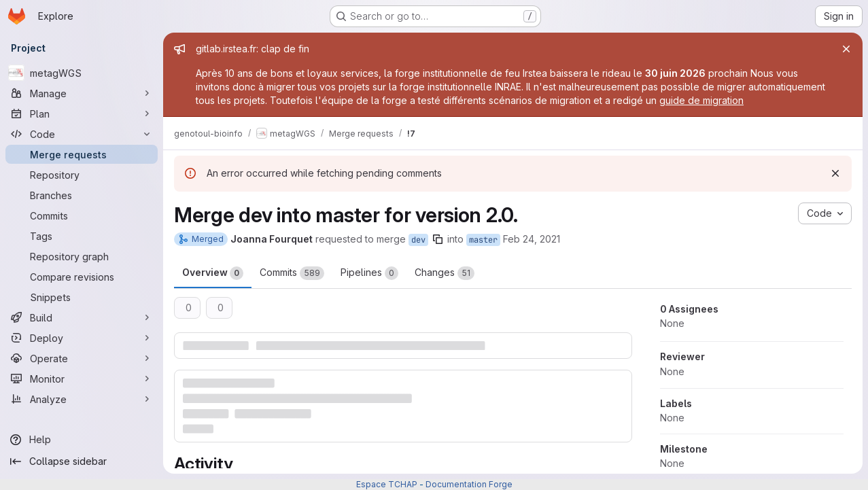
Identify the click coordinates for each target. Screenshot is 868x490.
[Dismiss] (835, 173)
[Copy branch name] (438, 239)
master (483, 240)
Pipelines (369, 273)
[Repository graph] (82, 256)
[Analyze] (82, 399)
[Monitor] (82, 379)
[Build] (82, 317)
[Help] (82, 440)
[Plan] (82, 113)
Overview (213, 273)
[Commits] (82, 215)
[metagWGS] (82, 73)
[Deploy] (82, 338)
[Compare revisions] (82, 277)
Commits (292, 273)
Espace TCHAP (387, 484)
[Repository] (82, 175)
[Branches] (82, 195)
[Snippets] (82, 297)
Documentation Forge (469, 484)
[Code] (82, 134)
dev (418, 240)
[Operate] (82, 358)
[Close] (846, 49)
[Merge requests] (82, 154)
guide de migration (701, 100)
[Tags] (82, 236)
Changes (445, 273)
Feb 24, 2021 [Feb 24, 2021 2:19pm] (532, 239)
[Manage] (82, 93)
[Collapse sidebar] (82, 461)
